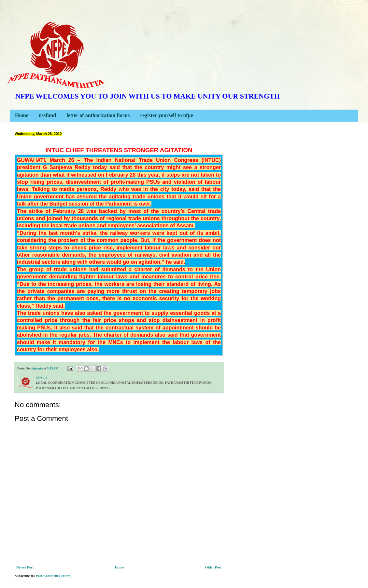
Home (22, 115)
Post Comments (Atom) (54, 576)
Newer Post (25, 567)
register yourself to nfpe (166, 115)
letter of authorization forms (98, 115)
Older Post (213, 567)
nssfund (47, 115)
